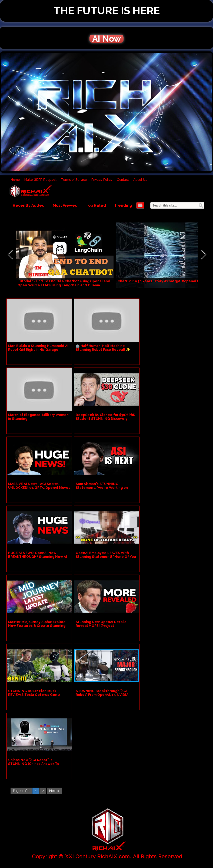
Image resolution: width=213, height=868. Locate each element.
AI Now (106, 39)
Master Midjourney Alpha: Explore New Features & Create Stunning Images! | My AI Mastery (37, 626)
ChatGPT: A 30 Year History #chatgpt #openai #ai (160, 281)
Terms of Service (74, 180)
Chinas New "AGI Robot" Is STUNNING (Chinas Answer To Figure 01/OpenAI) (34, 764)
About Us (140, 180)
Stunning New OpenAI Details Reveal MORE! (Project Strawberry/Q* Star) (101, 626)
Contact (123, 180)
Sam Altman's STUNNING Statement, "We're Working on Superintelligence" (102, 488)
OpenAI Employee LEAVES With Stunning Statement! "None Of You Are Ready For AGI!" (106, 557)
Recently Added (29, 205)
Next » (54, 791)
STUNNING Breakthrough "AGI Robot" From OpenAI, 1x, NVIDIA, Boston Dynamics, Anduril (102, 695)
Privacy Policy (102, 180)
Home (15, 180)
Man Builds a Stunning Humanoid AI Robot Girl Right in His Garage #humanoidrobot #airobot (38, 350)
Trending (123, 205)
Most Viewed (65, 205)
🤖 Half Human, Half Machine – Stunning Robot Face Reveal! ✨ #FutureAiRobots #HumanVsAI (103, 350)
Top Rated (96, 205)
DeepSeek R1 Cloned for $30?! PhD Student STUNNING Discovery (106, 417)
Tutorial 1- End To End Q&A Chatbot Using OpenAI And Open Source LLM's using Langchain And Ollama (64, 283)
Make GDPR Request (40, 180)
